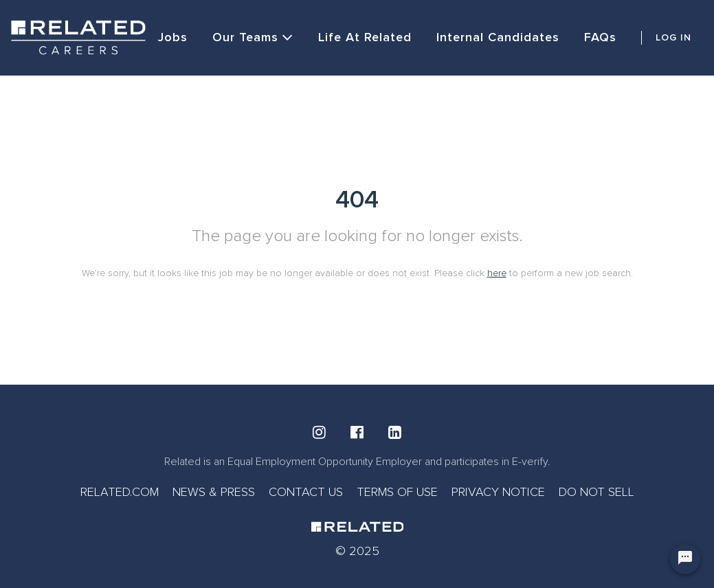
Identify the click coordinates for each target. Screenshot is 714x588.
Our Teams (253, 37)
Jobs (173, 37)
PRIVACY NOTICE (498, 492)
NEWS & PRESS (214, 492)
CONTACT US (306, 492)
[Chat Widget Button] (685, 559)
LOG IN (673, 37)
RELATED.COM (120, 492)
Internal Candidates (498, 37)
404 (357, 200)
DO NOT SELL (596, 492)
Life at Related (365, 37)
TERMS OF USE (397, 492)
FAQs (600, 37)
